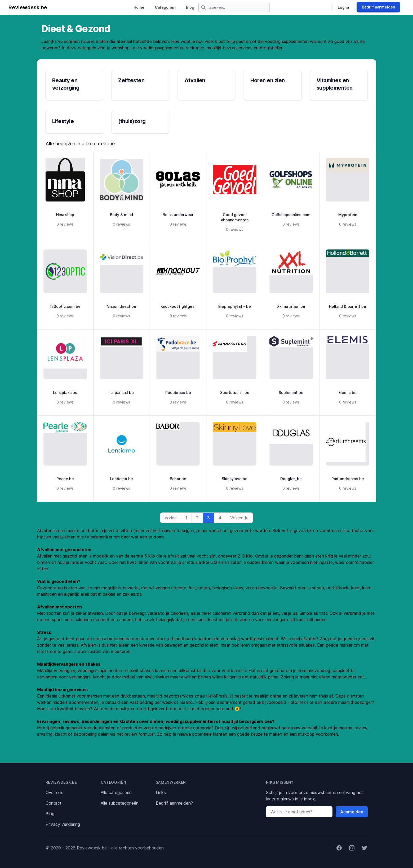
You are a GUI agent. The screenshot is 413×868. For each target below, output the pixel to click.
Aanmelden (352, 812)
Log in (343, 7)
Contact (54, 803)
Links (161, 792)
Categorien (165, 7)
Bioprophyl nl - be (235, 306)
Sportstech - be (235, 393)
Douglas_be (291, 479)
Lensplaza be (65, 393)
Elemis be (348, 393)
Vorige (171, 518)
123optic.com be (65, 306)
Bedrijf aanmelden (378, 7)
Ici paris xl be (122, 393)
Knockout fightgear (178, 306)
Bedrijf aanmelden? (174, 803)
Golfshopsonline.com (291, 215)
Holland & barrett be (348, 306)
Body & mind (121, 215)
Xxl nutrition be (291, 306)
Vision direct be (122, 306)
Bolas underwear (178, 215)
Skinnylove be (235, 479)
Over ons (54, 792)
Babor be (178, 479)
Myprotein (348, 215)
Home (139, 7)
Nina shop (65, 215)
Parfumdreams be (348, 479)
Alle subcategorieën (120, 803)
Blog (190, 7)
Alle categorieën (116, 792)
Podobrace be (178, 393)
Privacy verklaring (63, 824)
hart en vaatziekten (56, 537)
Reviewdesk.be (28, 7)
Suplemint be (291, 393)
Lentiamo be (121, 479)
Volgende (239, 518)
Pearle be (65, 479)
